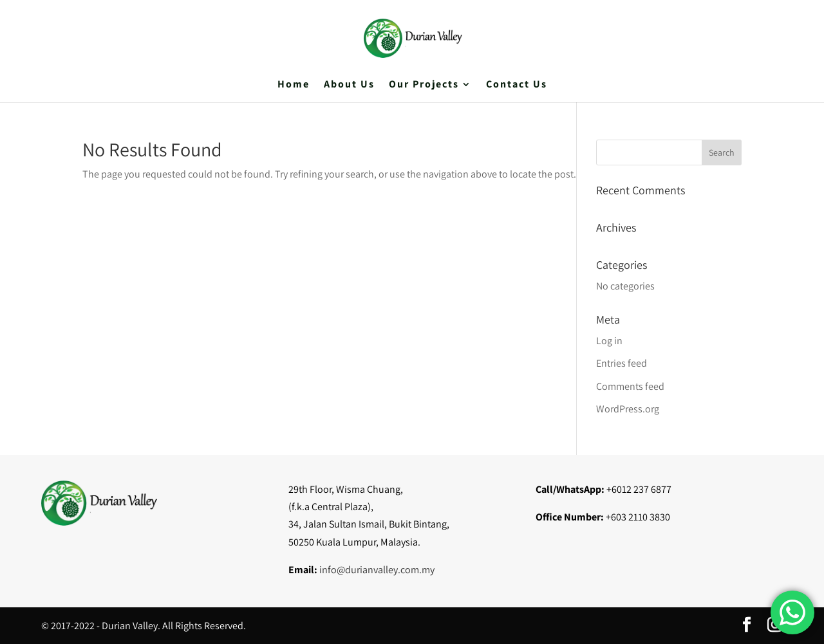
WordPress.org (628, 409)
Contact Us (517, 85)
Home (294, 85)
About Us (349, 85)
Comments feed (630, 386)
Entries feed (622, 363)
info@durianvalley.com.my (377, 570)
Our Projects (424, 85)
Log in (609, 341)
